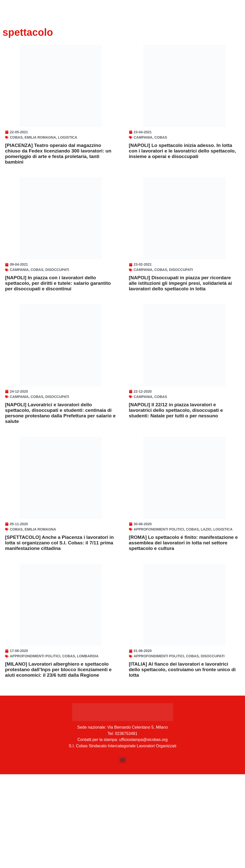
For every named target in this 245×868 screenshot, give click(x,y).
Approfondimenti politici (159, 604)
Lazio (206, 604)
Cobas (16, 156)
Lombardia (88, 750)
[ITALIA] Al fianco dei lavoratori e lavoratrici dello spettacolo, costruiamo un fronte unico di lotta (182, 763)
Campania (143, 156)
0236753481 (126, 827)
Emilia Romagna (40, 156)
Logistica (68, 156)
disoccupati (57, 307)
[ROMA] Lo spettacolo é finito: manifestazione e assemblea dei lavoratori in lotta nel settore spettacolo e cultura (183, 618)
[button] (122, 854)
